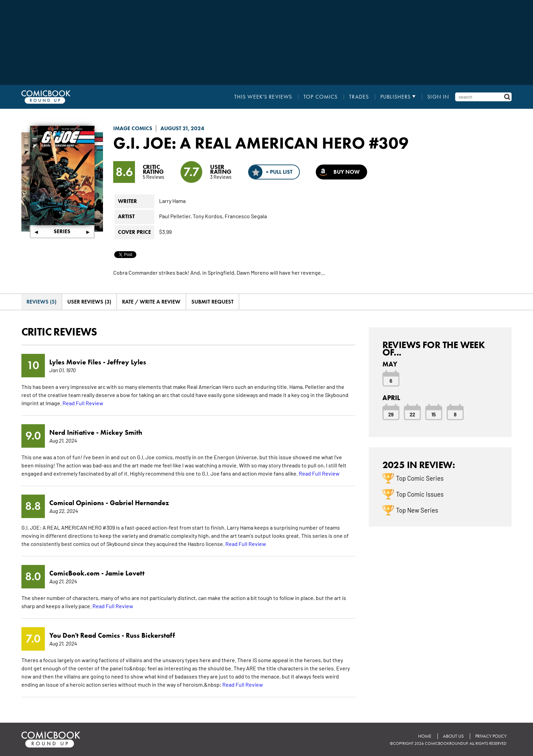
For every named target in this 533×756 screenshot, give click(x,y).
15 (434, 414)
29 (391, 414)
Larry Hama (172, 201)
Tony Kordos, (208, 216)
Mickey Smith (121, 432)
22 (412, 414)
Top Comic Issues (420, 494)
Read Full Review (83, 403)
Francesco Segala (246, 216)
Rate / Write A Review (151, 302)
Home (425, 736)
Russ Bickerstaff (150, 635)
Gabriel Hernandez (139, 503)
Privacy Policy (491, 736)
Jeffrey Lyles (127, 362)
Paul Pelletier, (175, 216)
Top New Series (417, 510)
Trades (359, 97)
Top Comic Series (420, 478)
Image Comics (133, 128)
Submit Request (212, 302)
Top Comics (321, 97)
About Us (453, 736)
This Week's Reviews (263, 97)
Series (62, 231)
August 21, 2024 (182, 128)
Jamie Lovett (125, 573)
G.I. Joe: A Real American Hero (239, 143)
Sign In (438, 97)
